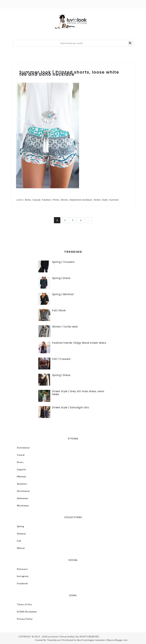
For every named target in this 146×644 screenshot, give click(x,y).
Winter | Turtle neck (65, 327)
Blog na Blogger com (117, 640)
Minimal (21, 476)
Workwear (23, 505)
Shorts (64, 200)
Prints (56, 200)
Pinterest (22, 569)
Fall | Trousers (61, 359)
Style (105, 200)
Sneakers (22, 484)
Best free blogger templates (91, 640)
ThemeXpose (53, 640)
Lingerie (21, 469)
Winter (21, 548)
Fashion (46, 200)
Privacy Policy (25, 619)
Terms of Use (24, 604)
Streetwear (23, 491)
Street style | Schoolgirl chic (71, 407)
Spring (21, 526)
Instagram (23, 576)
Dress (20, 462)
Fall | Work (59, 310)
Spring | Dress (61, 278)
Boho (28, 200)
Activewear (23, 448)
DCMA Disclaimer (27, 612)
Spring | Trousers (63, 262)
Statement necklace (81, 200)
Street (97, 200)
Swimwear (23, 498)
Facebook (22, 583)
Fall (19, 541)
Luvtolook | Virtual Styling (61, 637)
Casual (36, 200)
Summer (114, 200)
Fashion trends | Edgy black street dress (79, 343)
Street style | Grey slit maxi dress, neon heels (78, 393)
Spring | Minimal (63, 294)
